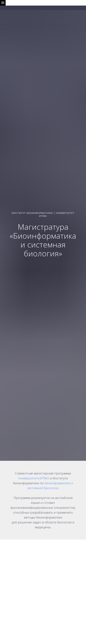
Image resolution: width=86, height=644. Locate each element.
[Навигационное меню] (3, 3)
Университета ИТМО (34, 478)
